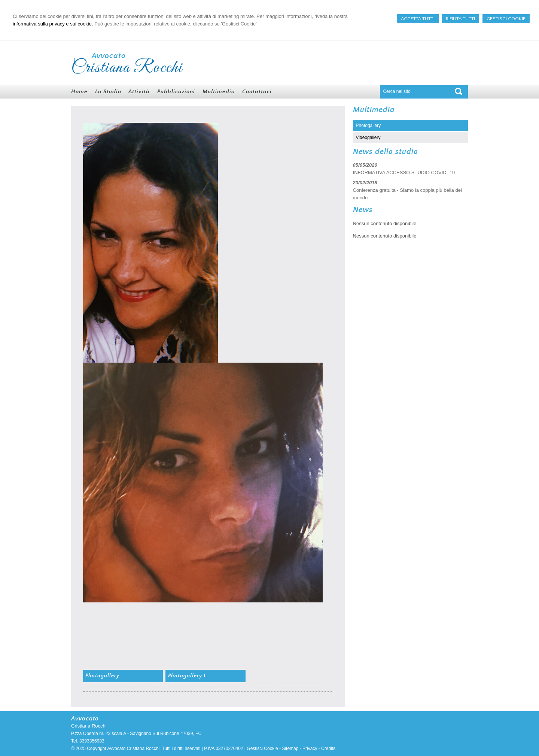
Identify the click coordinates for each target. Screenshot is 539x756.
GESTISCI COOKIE (506, 19)
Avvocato (109, 56)
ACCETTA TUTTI (418, 19)
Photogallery (102, 676)
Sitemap (290, 749)
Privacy (310, 749)
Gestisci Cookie (262, 749)
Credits (328, 749)
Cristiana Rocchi (127, 68)
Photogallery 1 (187, 676)
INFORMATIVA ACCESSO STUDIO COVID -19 (404, 173)
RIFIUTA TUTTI (460, 19)
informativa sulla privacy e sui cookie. (53, 24)
